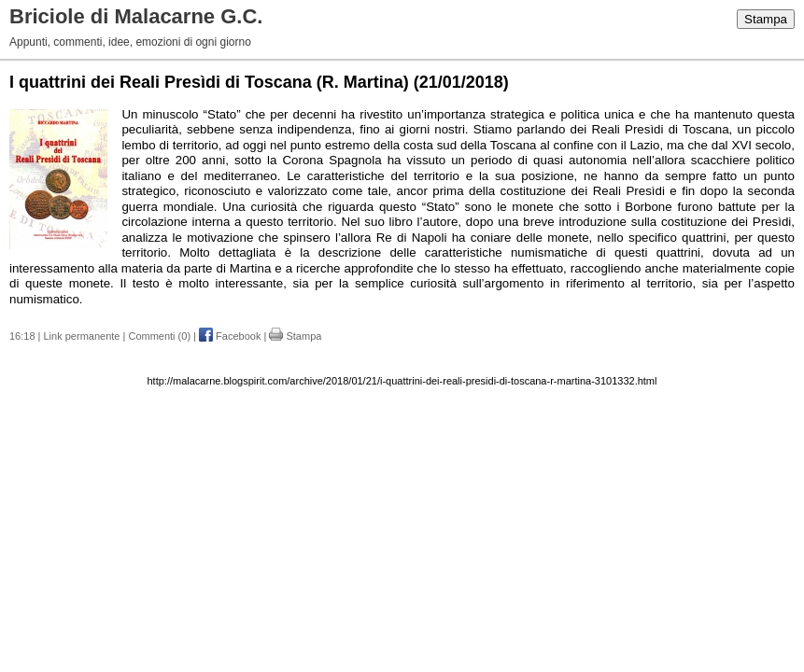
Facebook (230, 336)
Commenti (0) (159, 336)
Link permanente (82, 336)
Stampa (766, 19)
